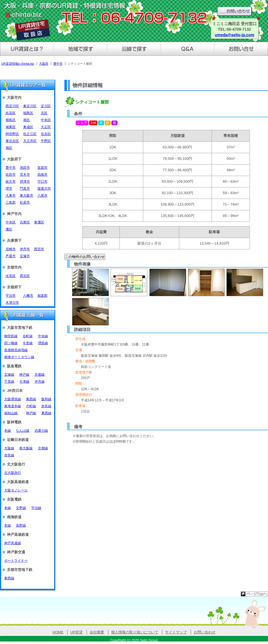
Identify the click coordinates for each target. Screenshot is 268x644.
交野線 (21, 508)
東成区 (28, 127)
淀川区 (46, 106)
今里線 (28, 343)
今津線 (24, 382)
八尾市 (42, 196)
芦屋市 (11, 256)
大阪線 (9, 448)
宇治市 (11, 296)
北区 (44, 113)
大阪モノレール (16, 490)
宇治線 (36, 508)
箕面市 (42, 168)
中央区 (46, 120)
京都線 (40, 375)
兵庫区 (25, 222)
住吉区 (46, 134)
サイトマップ (176, 632)
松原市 (25, 202)
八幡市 (28, 296)
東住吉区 (12, 141)
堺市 (9, 189)
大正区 (46, 127)
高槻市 (42, 175)
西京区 (25, 276)
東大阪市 (27, 196)
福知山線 (11, 413)
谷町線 (28, 336)
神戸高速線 (13, 543)
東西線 (31, 399)
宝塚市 (25, 256)
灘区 (9, 229)
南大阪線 (26, 448)
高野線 (21, 525)
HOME (58, 632)
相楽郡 (42, 296)
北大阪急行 (13, 473)
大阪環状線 (13, 399)
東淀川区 (30, 106)
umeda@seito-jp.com (234, 35)
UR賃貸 (77, 632)
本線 (8, 431)
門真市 (25, 189)
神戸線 (24, 375)
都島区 (11, 120)
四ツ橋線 (11, 343)
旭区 (9, 148)
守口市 (42, 182)
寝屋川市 (44, 189)
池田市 (25, 168)
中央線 (43, 336)
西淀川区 (12, 106)
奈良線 (46, 406)
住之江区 (30, 134)
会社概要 (97, 632)
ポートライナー (16, 561)
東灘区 (39, 222)
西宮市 (39, 249)
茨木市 (25, 175)
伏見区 (11, 276)
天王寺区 (30, 141)
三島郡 (11, 202)
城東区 (11, 127)
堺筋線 (43, 343)
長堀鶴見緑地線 (16, 350)
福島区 (28, 113)
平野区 (46, 141)
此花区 (11, 113)
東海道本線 (13, 406)
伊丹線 (40, 382)
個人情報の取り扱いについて (135, 632)
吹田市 (11, 175)
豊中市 (11, 168)
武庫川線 (41, 431)
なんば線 (23, 431)
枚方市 (11, 182)
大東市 (11, 196)
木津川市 (12, 303)
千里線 (9, 382)
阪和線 (46, 399)
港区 (27, 120)
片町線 (31, 406)
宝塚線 (9, 375)
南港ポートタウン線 (19, 357)
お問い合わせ (205, 632)
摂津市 (25, 182)
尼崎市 (11, 249)
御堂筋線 (11, 336)
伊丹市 (25, 249)
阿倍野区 (12, 134)
